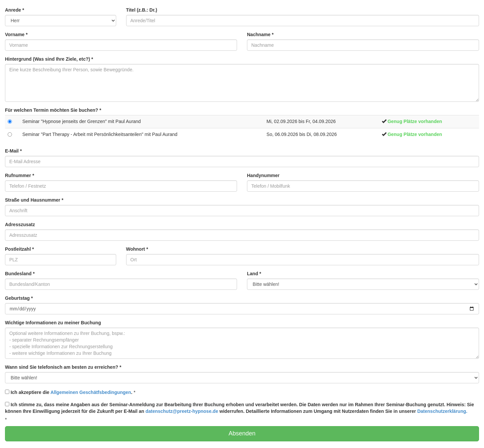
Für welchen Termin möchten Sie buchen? (53, 110)
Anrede (15, 10)
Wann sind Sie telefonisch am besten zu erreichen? (63, 367)
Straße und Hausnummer (34, 200)
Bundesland (20, 274)
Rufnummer (20, 175)
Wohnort (137, 249)
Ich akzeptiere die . (69, 392)
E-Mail (13, 151)
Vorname (16, 34)
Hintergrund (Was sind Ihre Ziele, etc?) (49, 59)
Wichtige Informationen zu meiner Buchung (53, 323)
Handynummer (263, 175)
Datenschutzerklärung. (442, 411)
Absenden (242, 433)
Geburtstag (19, 298)
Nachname (260, 34)
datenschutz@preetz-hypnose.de (182, 411)
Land (254, 274)
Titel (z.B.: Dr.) (142, 10)
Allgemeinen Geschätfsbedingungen (91, 392)
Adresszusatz (20, 224)
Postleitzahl (19, 249)
